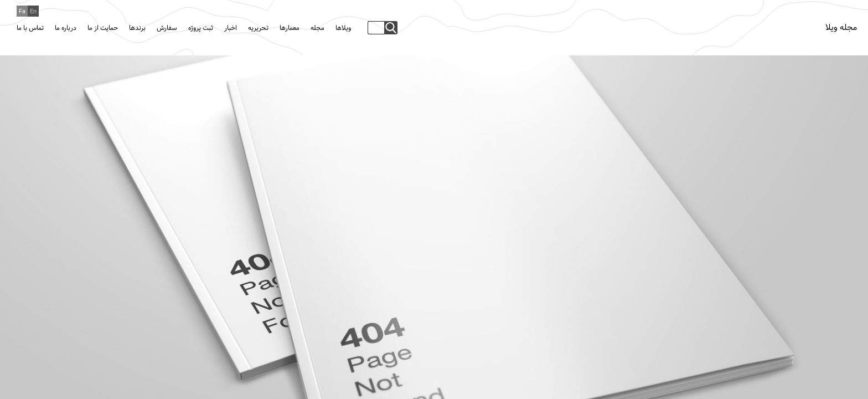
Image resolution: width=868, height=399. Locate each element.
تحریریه (258, 28)
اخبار (231, 28)
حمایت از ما (103, 28)
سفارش (167, 28)
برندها (137, 28)
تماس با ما (30, 28)
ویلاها (343, 28)
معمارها (290, 28)
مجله (317, 28)
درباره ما (66, 28)
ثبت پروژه (201, 28)
